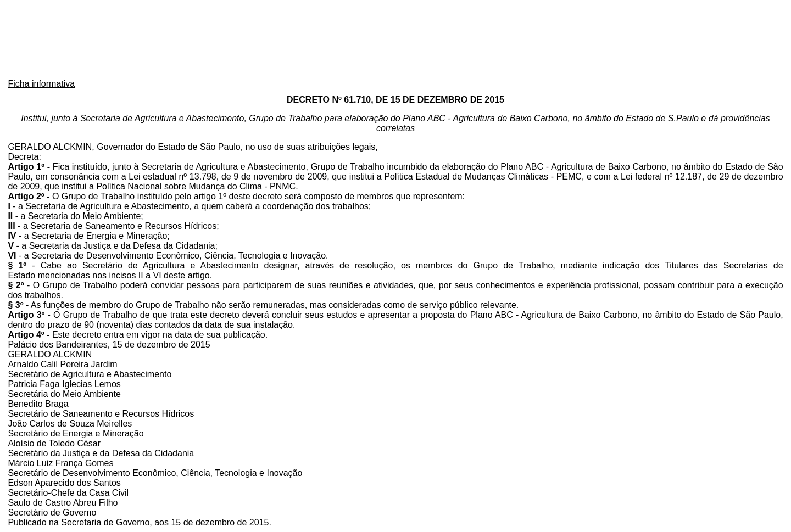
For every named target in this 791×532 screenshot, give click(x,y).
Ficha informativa (41, 84)
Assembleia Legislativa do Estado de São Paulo (395, 40)
